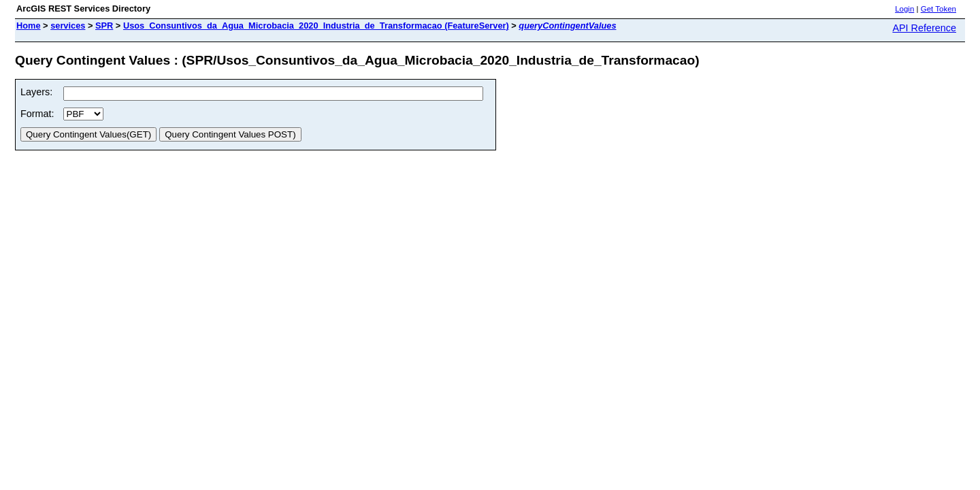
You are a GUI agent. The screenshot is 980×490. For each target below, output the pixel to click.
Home (29, 26)
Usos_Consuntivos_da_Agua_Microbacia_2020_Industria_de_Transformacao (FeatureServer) (316, 26)
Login (904, 9)
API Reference (924, 28)
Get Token (938, 9)
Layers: (36, 92)
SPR (104, 26)
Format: (37, 114)
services (68, 26)
